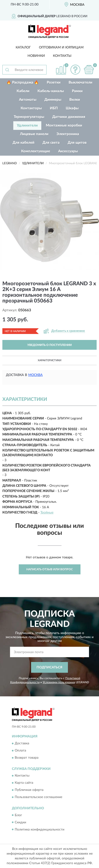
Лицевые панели (34, 134)
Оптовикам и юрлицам (61, 48)
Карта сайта (24, 783)
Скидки (20, 822)
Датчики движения (69, 117)
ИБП (54, 108)
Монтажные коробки (64, 125)
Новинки (36, 56)
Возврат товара (27, 758)
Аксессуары (68, 151)
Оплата (20, 751)
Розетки (54, 82)
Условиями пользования (59, 682)
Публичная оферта (29, 790)
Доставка (22, 743)
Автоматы (28, 100)
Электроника (68, 134)
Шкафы (72, 108)
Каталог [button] (23, 48)
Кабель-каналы (51, 91)
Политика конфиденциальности (40, 830)
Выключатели (80, 82)
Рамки (77, 91)
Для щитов (77, 143)
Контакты (62, 56)
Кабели (23, 91)
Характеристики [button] (49, 360)
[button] (75, 70)
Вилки (75, 100)
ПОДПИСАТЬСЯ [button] (49, 667)
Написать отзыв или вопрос (50, 569)
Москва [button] (35, 375)
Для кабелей (24, 143)
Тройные (47, 513)
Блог (18, 815)
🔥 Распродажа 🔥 (23, 82)
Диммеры (53, 100)
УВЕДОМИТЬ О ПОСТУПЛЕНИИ (49, 345)
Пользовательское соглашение (38, 797)
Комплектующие (36, 151)
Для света (51, 143)
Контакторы (31, 108)
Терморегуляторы (29, 117)
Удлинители (27, 125)
